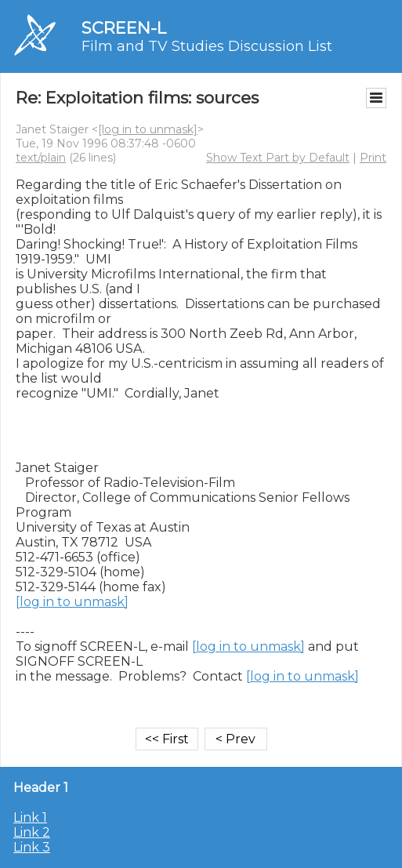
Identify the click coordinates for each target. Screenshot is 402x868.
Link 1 (30, 817)
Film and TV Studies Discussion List (207, 46)
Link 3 (32, 847)
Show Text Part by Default (278, 158)
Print (373, 158)
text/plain (41, 158)
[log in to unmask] (148, 129)
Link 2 (32, 832)
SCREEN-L (124, 28)
